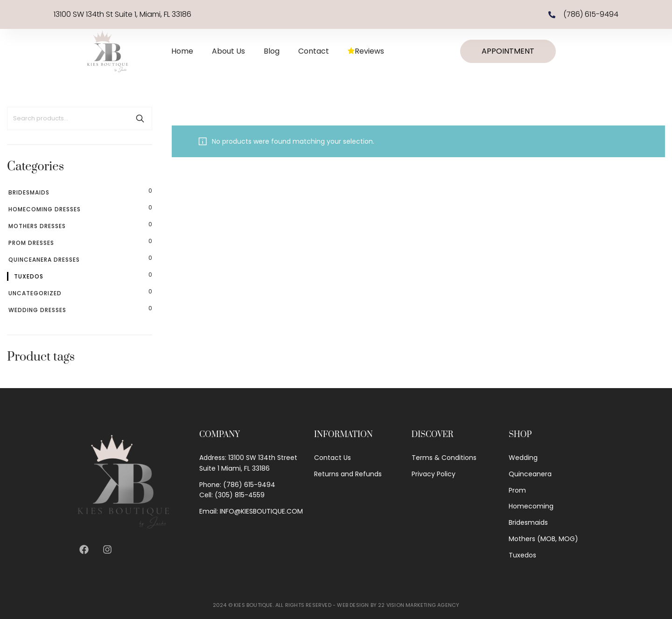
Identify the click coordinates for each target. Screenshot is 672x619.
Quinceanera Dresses (44, 260)
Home (182, 51)
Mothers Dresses (37, 226)
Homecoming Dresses (45, 209)
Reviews (366, 51)
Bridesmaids (29, 192)
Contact (314, 51)
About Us (228, 51)
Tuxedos (29, 276)
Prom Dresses (31, 243)
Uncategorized (35, 293)
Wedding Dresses (37, 310)
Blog (272, 51)
